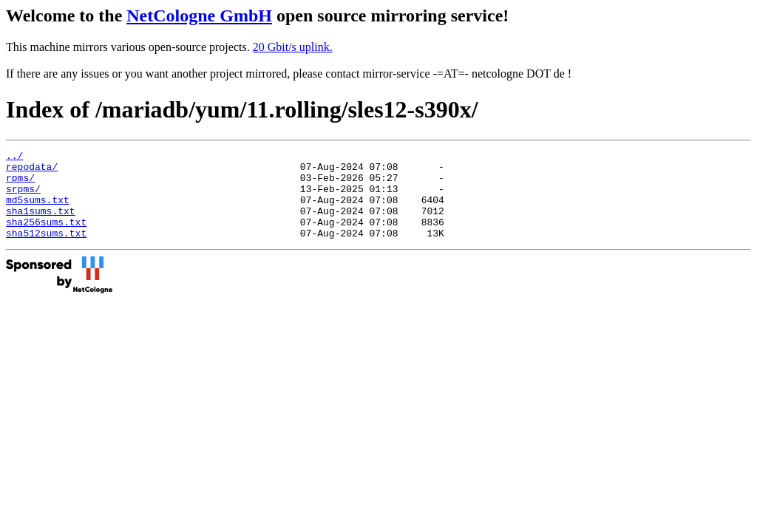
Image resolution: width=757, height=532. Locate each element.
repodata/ (32, 171)
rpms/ (20, 184)
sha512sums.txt (46, 250)
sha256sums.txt (46, 237)
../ (14, 157)
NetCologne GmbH (199, 16)
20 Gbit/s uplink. (293, 47)
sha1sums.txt (41, 224)
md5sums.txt (38, 211)
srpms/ (23, 197)
